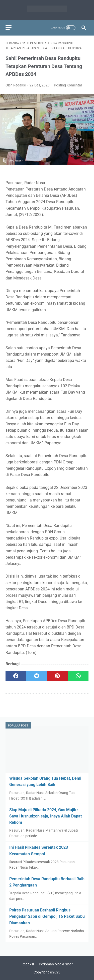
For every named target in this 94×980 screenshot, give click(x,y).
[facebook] (16, 676)
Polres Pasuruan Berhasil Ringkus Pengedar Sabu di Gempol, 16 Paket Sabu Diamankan (47, 916)
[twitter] (37, 676)
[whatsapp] (78, 676)
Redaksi (28, 964)
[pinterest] (58, 676)
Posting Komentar (68, 85)
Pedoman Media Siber (56, 964)
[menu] (9, 28)
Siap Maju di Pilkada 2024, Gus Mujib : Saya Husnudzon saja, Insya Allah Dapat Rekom (45, 816)
